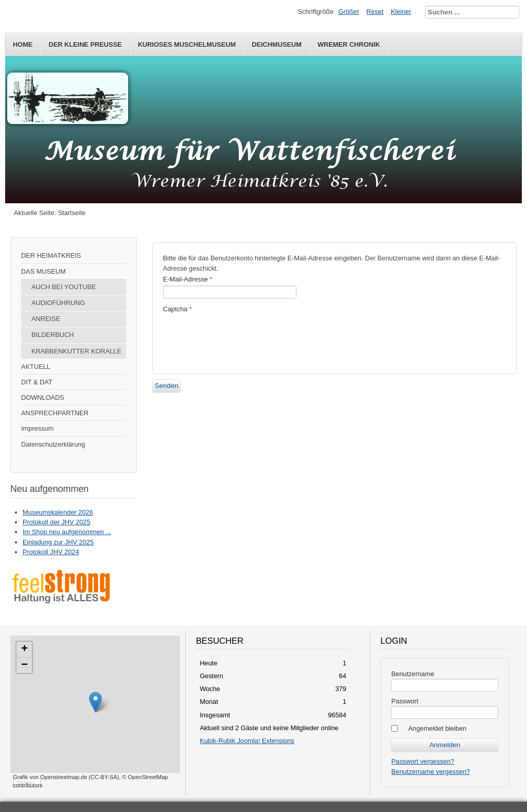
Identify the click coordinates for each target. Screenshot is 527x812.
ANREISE (46, 319)
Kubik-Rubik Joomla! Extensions (247, 741)
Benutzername (412, 674)
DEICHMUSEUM (277, 45)
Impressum (37, 428)
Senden (167, 386)
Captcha (178, 309)
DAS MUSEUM (43, 271)
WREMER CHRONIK (349, 45)
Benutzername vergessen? (431, 772)
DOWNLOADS (43, 398)
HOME (23, 45)
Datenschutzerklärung (53, 444)
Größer (349, 12)
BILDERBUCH (53, 335)
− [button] (24, 665)
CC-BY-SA (104, 777)
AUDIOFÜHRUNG (58, 303)
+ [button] (24, 649)
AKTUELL (36, 367)
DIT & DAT (37, 382)
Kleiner (401, 12)
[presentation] (241, 338)
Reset (375, 12)
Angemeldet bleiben (437, 728)
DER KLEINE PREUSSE (85, 45)
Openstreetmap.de (64, 777)
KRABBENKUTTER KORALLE (76, 351)
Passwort (405, 701)
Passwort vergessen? (423, 761)
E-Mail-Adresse (188, 279)
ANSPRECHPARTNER (55, 413)
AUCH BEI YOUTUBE (64, 287)
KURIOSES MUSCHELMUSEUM (187, 45)
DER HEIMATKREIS (51, 255)
